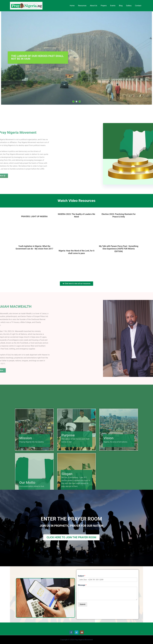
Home (72, 6)
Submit (83, 604)
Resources (82, 6)
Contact (138, 6)
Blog (121, 6)
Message (82, 585)
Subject (82, 576)
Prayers (104, 6)
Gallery (129, 6)
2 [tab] (76, 102)
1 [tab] (73, 102)
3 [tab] (80, 102)
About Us (94, 6)
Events (113, 6)
